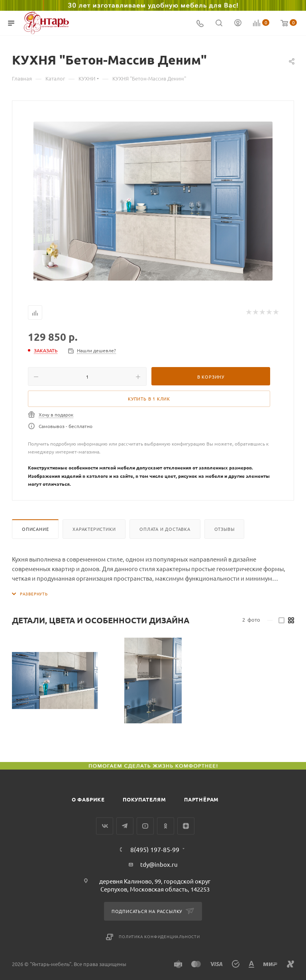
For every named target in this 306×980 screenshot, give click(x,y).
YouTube (145, 826)
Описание (35, 529)
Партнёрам (201, 799)
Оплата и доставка (165, 529)
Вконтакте (105, 826)
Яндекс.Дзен (186, 826)
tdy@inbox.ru (159, 864)
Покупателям (144, 799)
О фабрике (88, 799)
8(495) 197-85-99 (155, 849)
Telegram (125, 826)
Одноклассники (166, 826)
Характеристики (94, 529)
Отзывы (225, 529)
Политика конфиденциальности (159, 936)
